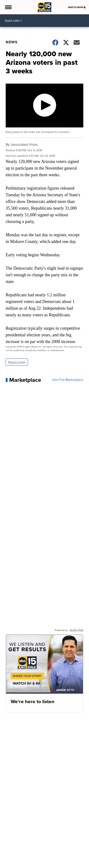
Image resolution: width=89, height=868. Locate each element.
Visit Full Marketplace (68, 380)
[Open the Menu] (8, 7)
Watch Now (77, 7)
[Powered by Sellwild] (76, 630)
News (12, 42)
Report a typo (17, 362)
